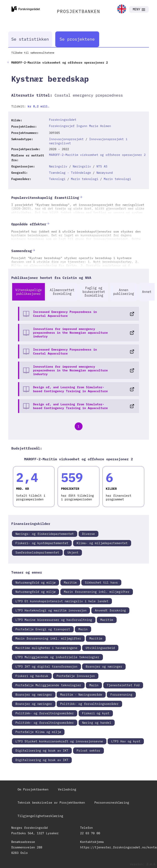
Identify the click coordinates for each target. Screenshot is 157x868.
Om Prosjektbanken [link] (33, 789)
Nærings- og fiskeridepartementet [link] (45, 534)
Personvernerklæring (112, 802)
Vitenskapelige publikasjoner (28, 292)
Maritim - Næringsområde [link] (81, 694)
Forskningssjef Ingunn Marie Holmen (80, 126)
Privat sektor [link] (88, 750)
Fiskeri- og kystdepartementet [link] (42, 543)
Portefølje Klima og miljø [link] (38, 732)
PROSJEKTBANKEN (78, 11)
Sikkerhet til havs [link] (101, 582)
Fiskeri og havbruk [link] (32, 676)
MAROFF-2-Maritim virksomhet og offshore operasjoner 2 (97, 155)
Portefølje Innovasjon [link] (76, 676)
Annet (147, 292)
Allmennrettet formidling (62, 292)
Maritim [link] (70, 582)
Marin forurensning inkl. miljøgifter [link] (97, 592)
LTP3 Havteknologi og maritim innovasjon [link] (51, 610)
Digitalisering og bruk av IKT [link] (42, 750)
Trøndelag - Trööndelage (70, 173)
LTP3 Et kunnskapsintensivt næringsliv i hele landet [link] (62, 601)
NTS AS (102, 166)
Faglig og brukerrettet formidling (94, 292)
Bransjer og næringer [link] (104, 666)
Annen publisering (124, 292)
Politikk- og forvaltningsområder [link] (89, 704)
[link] (122, 9)
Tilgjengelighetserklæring (40, 816)
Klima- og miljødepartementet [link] (102, 543)
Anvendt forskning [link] (110, 610)
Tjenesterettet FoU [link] (123, 685)
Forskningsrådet (63, 120)
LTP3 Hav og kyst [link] (126, 741)
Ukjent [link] (73, 552)
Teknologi (57, 179)
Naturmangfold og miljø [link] (36, 582)
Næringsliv (58, 166)
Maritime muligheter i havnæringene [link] (46, 648)
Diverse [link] (88, 534)
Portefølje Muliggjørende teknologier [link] (48, 685)
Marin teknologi (85, 179)
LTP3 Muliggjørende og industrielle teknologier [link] (57, 657)
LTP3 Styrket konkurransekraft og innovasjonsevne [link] (59, 741)
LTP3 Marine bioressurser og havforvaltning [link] (54, 620)
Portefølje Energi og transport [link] (43, 629)
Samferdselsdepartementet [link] (37, 552)
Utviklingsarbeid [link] (100, 648)
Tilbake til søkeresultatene (33, 53)
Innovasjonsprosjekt (66, 139)
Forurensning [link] (121, 694)
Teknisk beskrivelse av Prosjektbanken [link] (51, 802)
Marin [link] (83, 629)
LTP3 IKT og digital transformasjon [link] (46, 666)
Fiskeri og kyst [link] (96, 713)
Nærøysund (105, 173)
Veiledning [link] (67, 789)
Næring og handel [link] (97, 723)
